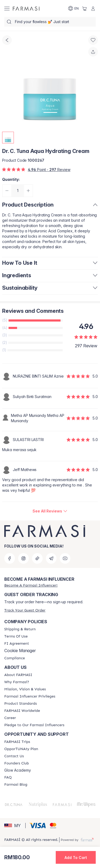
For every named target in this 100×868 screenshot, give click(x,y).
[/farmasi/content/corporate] (22, 711)
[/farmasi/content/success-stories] (17, 763)
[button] (14, 826)
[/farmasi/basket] (85, 8)
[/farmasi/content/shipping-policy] (20, 629)
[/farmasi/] (26, 8)
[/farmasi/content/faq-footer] (8, 777)
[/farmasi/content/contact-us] (14, 756)
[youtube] (65, 558)
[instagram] (23, 558)
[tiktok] (37, 558)
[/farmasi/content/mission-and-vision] (25, 689)
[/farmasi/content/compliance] (15, 658)
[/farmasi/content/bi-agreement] (17, 644)
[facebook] (10, 558)
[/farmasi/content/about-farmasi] (18, 675)
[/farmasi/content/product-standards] (21, 704)
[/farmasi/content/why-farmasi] (17, 682)
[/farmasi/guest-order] (25, 610)
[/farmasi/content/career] (10, 718)
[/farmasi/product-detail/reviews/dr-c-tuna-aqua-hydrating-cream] (50, 511)
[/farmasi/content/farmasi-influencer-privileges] (30, 696)
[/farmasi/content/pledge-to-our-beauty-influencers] (34, 725)
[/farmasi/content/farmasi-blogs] (16, 785)
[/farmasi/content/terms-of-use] (16, 636)
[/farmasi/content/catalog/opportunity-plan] (21, 749)
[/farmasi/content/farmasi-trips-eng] (17, 742)
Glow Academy (18, 770)
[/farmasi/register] (31, 585)
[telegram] (51, 558)
